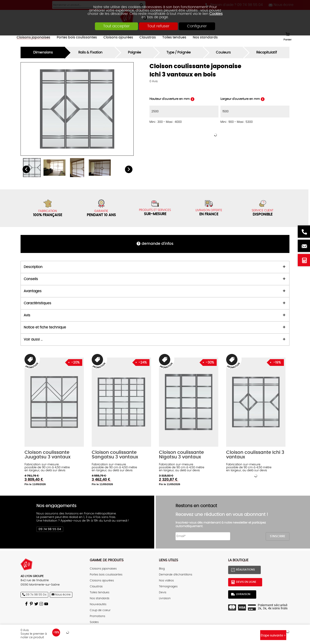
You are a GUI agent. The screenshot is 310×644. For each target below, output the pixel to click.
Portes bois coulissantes (106, 575)
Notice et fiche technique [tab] (45, 327)
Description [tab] (33, 267)
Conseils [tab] (31, 279)
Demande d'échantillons (176, 575)
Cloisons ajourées (102, 581)
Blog (162, 569)
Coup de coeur (100, 610)
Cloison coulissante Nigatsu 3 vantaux (181, 455)
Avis (154, 81)
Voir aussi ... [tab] (33, 340)
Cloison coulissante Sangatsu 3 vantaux (115, 455)
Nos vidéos (166, 581)
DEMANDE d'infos (157, 244)
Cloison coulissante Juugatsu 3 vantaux (47, 455)
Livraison (165, 598)
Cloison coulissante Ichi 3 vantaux (255, 455)
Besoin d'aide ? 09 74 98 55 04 (304, 232)
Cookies (216, 14)
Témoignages (168, 587)
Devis (163, 592)
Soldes (94, 622)
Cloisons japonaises (103, 569)
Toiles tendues (100, 592)
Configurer (197, 26)
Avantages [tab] (33, 291)
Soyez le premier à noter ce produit (34, 636)
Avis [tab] (27, 315)
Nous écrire (304, 246)
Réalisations (245, 570)
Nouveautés (98, 604)
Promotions (97, 616)
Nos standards (100, 598)
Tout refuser (158, 26)
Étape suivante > (273, 636)
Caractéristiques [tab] (37, 303)
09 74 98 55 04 (50, 529)
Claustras (96, 587)
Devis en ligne (304, 260)
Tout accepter (116, 26)
